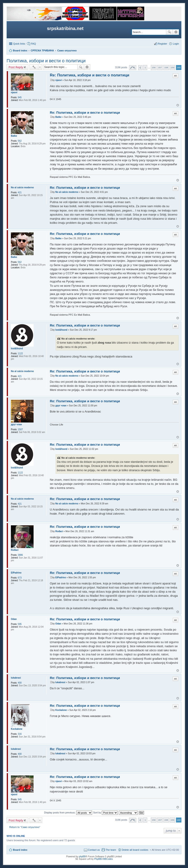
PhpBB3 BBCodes (104, 859)
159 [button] (172, 67)
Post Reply (16, 67)
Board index (20, 850)
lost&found (17, 348)
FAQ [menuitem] (33, 44)
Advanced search (176, 32)
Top (178, 105)
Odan (14, 619)
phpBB (82, 857)
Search (169, 32)
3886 (20, 555)
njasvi (14, 92)
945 (20, 97)
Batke (14, 136)
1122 (20, 353)
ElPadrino (16, 573)
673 (20, 578)
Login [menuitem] (176, 44)
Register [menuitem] (162, 44)
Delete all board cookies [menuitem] (135, 850)
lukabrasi (16, 678)
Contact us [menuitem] (94, 850)
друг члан (16, 424)
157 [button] (160, 67)
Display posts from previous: (68, 813)
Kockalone (17, 729)
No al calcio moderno (22, 187)
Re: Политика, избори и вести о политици (90, 75)
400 (20, 683)
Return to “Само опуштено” (25, 827)
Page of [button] (133, 68)
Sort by (105, 813)
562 (20, 141)
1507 (20, 429)
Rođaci (15, 550)
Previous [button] (140, 68)
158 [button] (166, 67)
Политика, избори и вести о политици (46, 61)
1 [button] (145, 67)
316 (20, 734)
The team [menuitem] (111, 850)
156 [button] (154, 67)
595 (20, 624)
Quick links (19, 44)
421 (20, 192)
